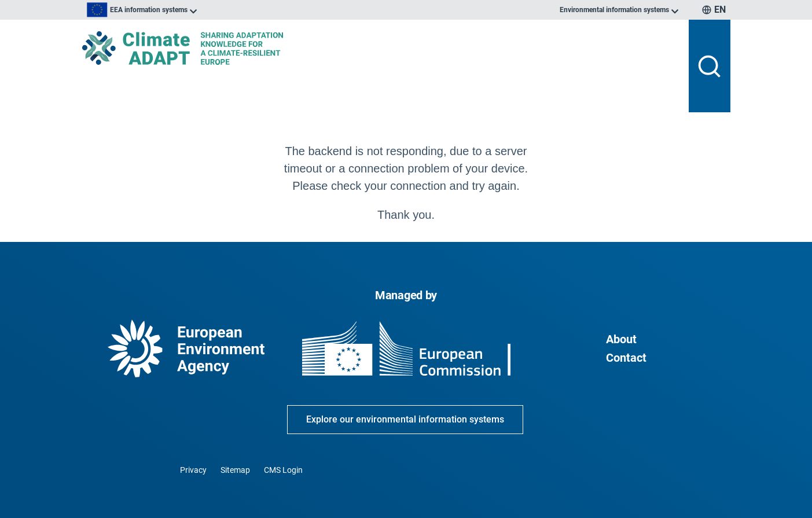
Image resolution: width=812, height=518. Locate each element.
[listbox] (199, 10)
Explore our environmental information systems (405, 419)
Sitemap (235, 470)
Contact (626, 358)
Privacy (193, 470)
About (621, 339)
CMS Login (283, 470)
